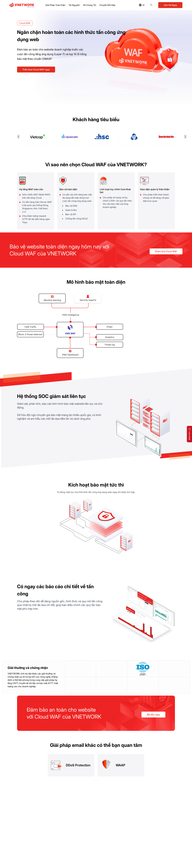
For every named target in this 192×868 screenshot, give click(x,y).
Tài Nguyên (74, 5)
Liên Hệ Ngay (170, 5)
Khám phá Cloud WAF (166, 251)
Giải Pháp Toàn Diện (55, 5)
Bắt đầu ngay (153, 714)
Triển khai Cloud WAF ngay (36, 70)
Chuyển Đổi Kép (107, 5)
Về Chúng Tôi (90, 5)
